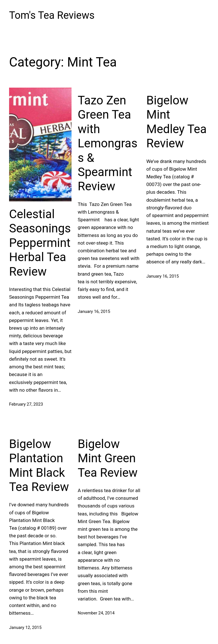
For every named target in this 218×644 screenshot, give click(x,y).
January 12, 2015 (25, 628)
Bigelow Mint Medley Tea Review (177, 122)
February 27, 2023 (26, 404)
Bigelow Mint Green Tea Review (108, 458)
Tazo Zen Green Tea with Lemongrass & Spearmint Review (108, 143)
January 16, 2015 (94, 311)
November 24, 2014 (96, 613)
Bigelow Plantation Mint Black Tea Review (39, 465)
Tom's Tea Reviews (52, 15)
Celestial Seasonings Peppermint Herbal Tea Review (40, 243)
